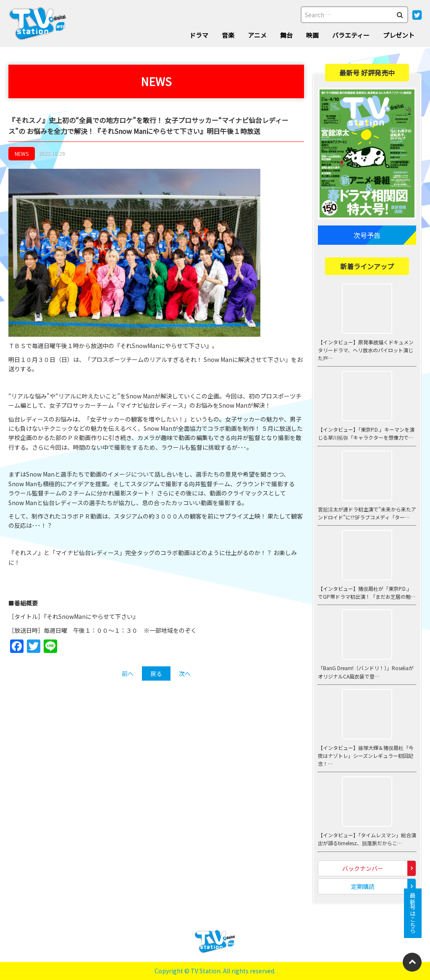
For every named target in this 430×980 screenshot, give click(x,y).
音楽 (228, 35)
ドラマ (199, 35)
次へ (185, 673)
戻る (156, 673)
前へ (128, 673)
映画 (312, 35)
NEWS (22, 153)
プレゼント (399, 35)
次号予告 (367, 235)
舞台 (286, 35)
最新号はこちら (413, 913)
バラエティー (351, 35)
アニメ (257, 35)
